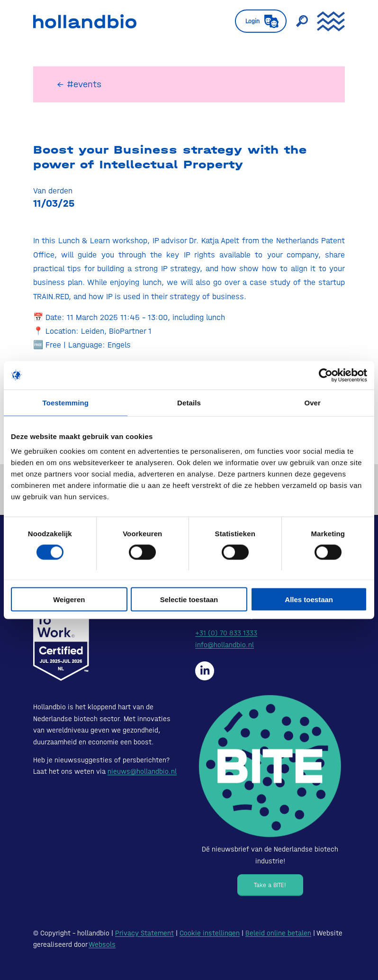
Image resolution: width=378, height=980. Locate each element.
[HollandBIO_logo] (85, 21)
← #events (79, 84)
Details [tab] (189, 402)
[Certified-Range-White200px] (61, 633)
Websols (102, 944)
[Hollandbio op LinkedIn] (205, 671)
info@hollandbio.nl (225, 645)
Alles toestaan (309, 600)
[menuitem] (256, 21)
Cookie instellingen (210, 933)
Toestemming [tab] (66, 402)
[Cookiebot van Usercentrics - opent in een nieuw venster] (326, 375)
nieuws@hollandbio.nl (142, 771)
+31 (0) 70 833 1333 (226, 633)
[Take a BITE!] (270, 885)
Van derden (53, 191)
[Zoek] (297, 21)
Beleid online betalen (278, 933)
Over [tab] (312, 402)
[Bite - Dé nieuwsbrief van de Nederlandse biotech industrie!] (270, 766)
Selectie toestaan (189, 600)
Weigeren (69, 600)
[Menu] (326, 21)
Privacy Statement (144, 933)
